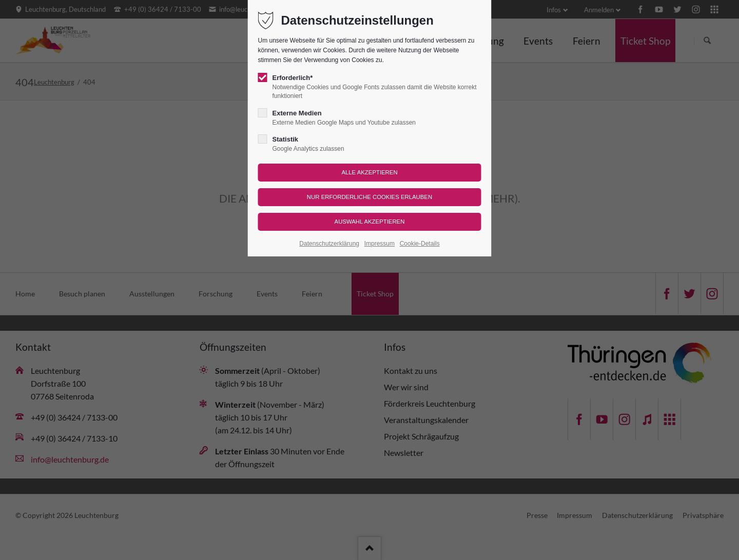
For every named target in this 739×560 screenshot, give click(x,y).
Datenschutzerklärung (329, 244)
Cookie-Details (420, 244)
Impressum (380, 244)
